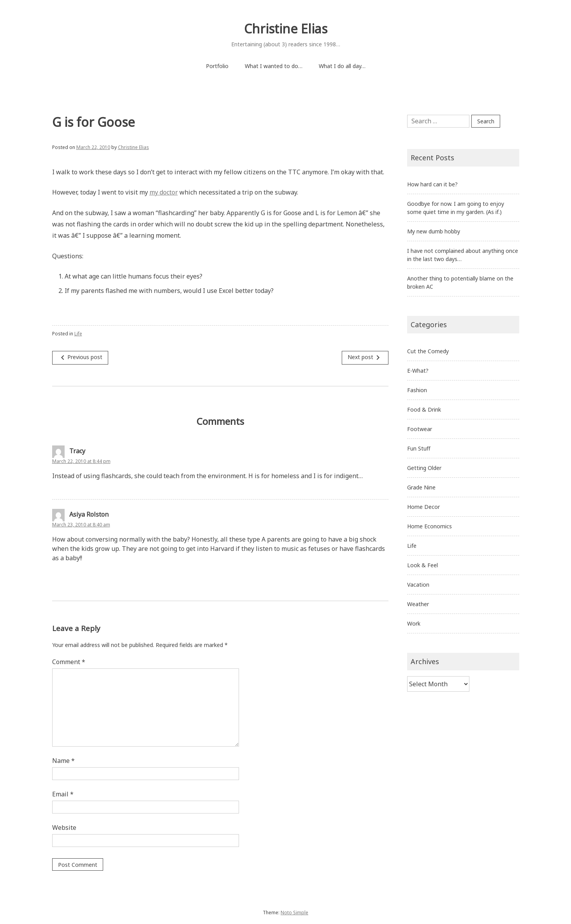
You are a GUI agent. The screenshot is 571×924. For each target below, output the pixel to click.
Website (64, 828)
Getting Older (424, 468)
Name (63, 761)
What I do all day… (342, 66)
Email (63, 794)
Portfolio (217, 66)
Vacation (418, 585)
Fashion (417, 390)
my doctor (164, 192)
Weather (418, 604)
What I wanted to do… (274, 66)
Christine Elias (286, 29)
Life (78, 334)
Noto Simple (294, 913)
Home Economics (430, 526)
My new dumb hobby (434, 231)
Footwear (420, 429)
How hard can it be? (432, 184)
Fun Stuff (419, 448)
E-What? (418, 371)
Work (414, 623)
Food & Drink (424, 409)
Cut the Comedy (428, 351)
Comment (69, 662)
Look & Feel (423, 565)
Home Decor (423, 507)
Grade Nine (421, 487)
